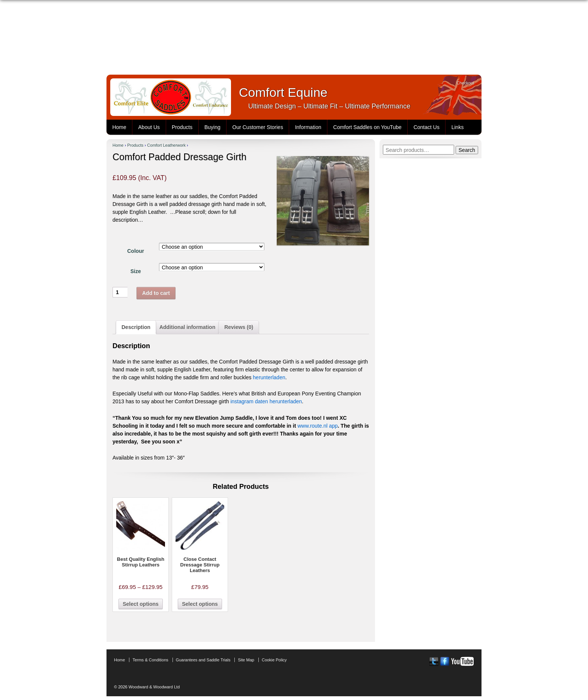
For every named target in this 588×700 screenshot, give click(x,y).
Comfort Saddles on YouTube (367, 127)
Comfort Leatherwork (166, 145)
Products (182, 127)
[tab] (136, 327)
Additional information (187, 327)
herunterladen (269, 377)
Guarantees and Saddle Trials (203, 660)
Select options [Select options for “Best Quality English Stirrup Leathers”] (141, 604)
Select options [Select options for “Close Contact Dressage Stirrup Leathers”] (200, 604)
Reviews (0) (239, 327)
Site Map (246, 660)
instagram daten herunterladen (266, 401)
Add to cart (156, 293)
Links (458, 127)
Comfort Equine (283, 92)
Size (136, 271)
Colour (136, 251)
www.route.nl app (317, 426)
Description (136, 327)
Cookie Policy (274, 660)
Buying (212, 127)
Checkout (465, 83)
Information (308, 127)
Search (467, 150)
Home (119, 127)
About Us (149, 127)
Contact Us (427, 127)
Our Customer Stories (258, 127)
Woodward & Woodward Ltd (154, 687)
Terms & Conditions (150, 660)
